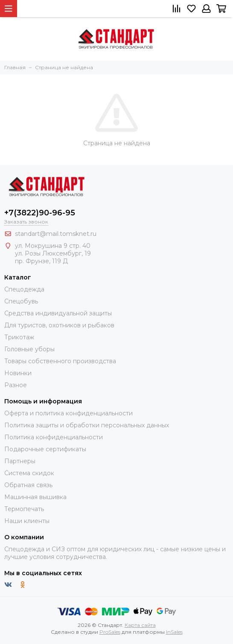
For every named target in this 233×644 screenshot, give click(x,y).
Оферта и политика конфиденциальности (68, 413)
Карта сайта (140, 625)
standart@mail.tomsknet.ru (56, 234)
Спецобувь (21, 301)
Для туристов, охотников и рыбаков (59, 325)
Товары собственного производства (60, 361)
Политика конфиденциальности (54, 437)
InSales (174, 632)
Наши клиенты (27, 521)
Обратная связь (28, 485)
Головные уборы (29, 349)
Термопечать (24, 509)
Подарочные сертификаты (45, 449)
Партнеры (20, 461)
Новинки (18, 373)
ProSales (110, 632)
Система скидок (29, 473)
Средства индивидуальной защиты (58, 313)
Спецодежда (24, 289)
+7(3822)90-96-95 (40, 213)
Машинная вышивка (35, 497)
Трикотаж (19, 337)
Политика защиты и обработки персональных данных (87, 425)
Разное (16, 385)
